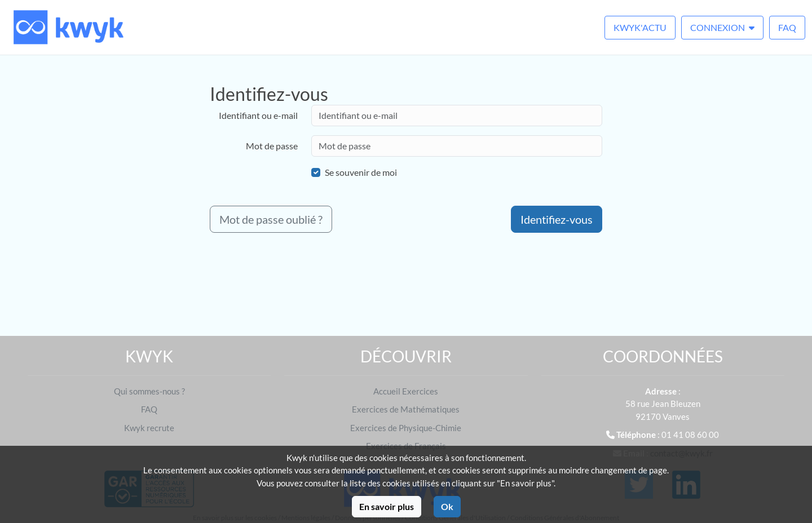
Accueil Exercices (406, 391)
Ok (447, 506)
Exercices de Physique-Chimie (406, 428)
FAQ (787, 27)
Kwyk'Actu (640, 27)
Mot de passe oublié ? (271, 219)
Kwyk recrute (149, 428)
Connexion (722, 27)
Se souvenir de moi (361, 172)
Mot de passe (272, 146)
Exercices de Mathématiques (406, 409)
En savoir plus (387, 506)
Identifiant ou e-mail (258, 115)
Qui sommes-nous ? (149, 391)
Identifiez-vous (557, 219)
